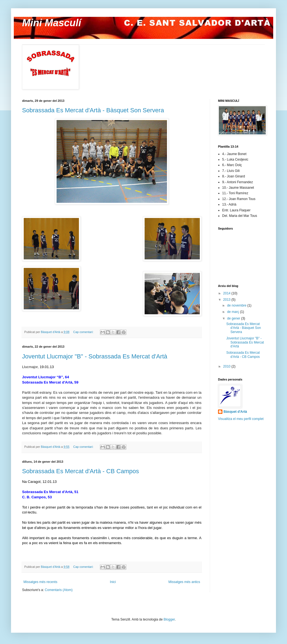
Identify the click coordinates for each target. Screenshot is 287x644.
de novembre (237, 305)
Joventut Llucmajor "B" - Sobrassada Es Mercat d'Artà (95, 356)
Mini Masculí (52, 23)
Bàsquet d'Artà (235, 412)
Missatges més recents (40, 582)
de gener (234, 318)
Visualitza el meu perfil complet (241, 419)
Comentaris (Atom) (59, 590)
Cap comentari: (84, 332)
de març (234, 312)
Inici (113, 582)
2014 (227, 293)
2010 (227, 366)
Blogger (169, 619)
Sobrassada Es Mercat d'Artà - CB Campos (81, 471)
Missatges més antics (184, 582)
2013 (227, 300)
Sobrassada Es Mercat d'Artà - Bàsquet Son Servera (93, 110)
